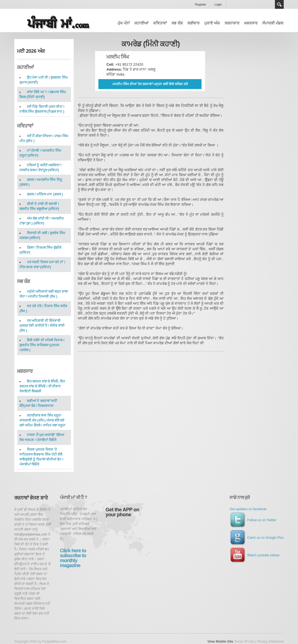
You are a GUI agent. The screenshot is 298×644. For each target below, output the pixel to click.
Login (218, 4)
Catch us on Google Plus (257, 538)
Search (279, 4)
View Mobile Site (220, 642)
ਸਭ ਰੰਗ (177, 23)
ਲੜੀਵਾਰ (194, 23)
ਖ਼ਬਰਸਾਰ (251, 23)
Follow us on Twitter (253, 520)
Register (201, 4)
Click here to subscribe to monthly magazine (73, 558)
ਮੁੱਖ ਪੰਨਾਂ (124, 23)
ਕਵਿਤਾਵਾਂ (160, 23)
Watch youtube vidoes (255, 555)
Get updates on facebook (248, 509)
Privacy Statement (270, 642)
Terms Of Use (244, 642)
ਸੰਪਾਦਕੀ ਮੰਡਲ (273, 23)
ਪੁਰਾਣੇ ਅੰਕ (212, 23)
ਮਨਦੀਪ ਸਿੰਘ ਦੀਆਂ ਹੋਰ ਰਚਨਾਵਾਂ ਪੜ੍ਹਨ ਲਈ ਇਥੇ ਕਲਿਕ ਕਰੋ (150, 84)
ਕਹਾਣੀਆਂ (141, 23)
